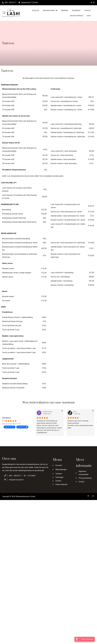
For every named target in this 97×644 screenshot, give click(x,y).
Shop (89, 16)
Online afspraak (77, 16)
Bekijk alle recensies (9, 427)
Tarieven (64, 10)
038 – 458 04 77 (15, 476)
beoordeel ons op (21, 427)
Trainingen (76, 10)
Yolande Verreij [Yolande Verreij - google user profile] (47, 412)
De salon (36, 10)
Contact (88, 10)
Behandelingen (50, 10)
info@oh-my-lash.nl (16, 480)
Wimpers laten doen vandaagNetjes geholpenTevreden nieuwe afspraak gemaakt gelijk (80, 424)
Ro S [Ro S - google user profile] (75, 412)
